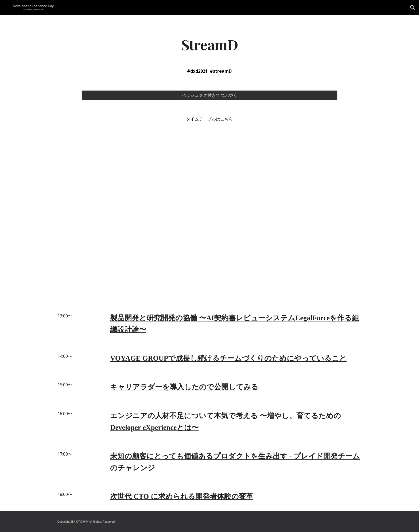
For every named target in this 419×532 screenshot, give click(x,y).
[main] (209, 44)
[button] (413, 7)
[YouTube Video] (209, 210)
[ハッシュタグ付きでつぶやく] (209, 95)
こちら (227, 119)
